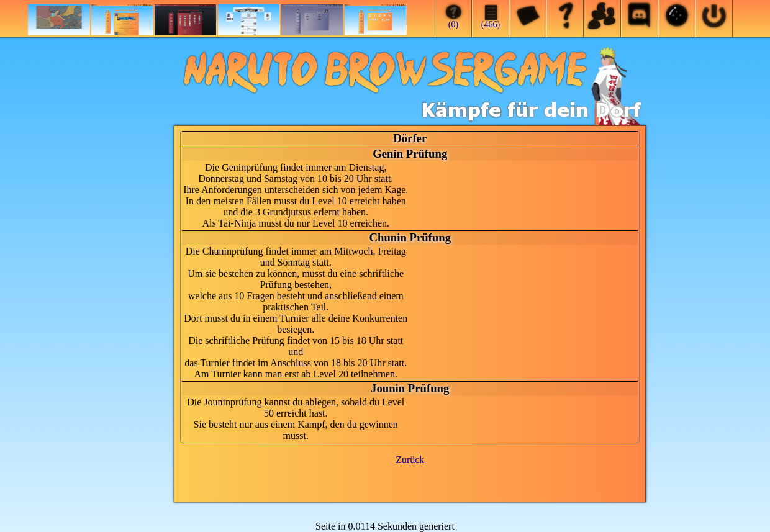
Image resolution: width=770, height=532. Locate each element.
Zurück (410, 460)
